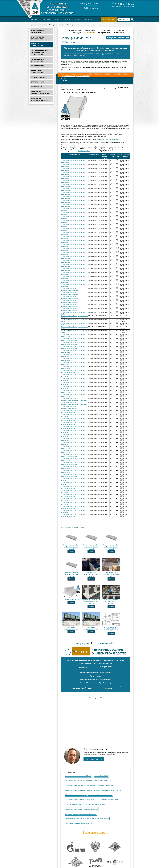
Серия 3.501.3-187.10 (120, 74)
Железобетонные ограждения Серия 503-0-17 (81, 800)
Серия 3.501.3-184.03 (68, 76)
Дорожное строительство (38, 25)
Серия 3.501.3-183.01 (91, 74)
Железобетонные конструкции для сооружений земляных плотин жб (89, 795)
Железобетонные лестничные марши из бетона (82, 809)
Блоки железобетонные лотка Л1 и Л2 (78, 776)
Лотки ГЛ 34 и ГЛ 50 (101, 776)
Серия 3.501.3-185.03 (106, 74)
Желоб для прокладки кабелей (95, 804)
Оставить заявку (109, 19)
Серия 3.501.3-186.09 (83, 76)
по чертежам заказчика (110, 139)
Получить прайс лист (118, 38)
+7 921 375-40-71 (123, 4)
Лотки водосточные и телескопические (79, 823)
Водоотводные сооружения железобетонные (81, 814)
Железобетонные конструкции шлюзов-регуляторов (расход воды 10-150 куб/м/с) (93, 790)
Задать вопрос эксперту (94, 759)
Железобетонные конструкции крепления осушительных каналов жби (90, 785)
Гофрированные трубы (57, 25)
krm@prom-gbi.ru (84, 151)
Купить (71, 552)
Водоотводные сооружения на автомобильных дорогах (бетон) (87, 819)
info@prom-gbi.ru (90, 8)
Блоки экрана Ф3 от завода (109, 800)
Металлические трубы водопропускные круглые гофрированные (88, 781)
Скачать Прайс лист (82, 688)
